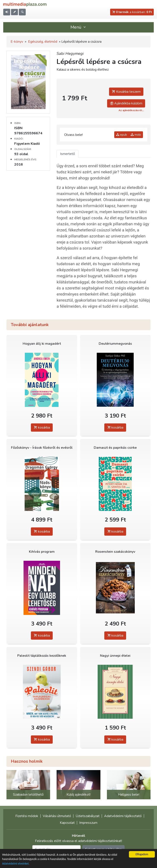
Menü (79, 27)
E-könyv (17, 42)
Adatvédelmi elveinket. (16, 864)
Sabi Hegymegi (70, 54)
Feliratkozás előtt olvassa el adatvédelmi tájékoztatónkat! (78, 841)
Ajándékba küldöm (126, 103)
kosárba (42, 427)
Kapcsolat (67, 823)
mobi (136, 135)
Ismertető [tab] (67, 154)
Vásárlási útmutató (57, 816)
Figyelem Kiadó (27, 144)
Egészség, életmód (43, 42)
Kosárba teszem (126, 92)
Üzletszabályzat (88, 816)
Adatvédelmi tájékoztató (123, 816)
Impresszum (88, 823)
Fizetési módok (27, 816)
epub (122, 135)
